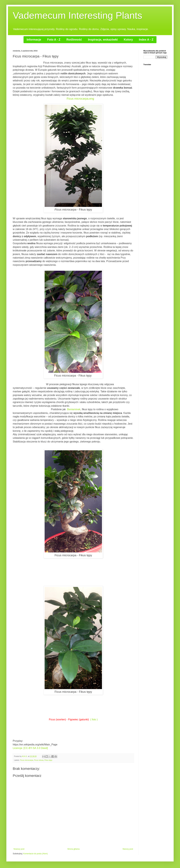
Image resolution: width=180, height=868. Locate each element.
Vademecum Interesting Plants (77, 15)
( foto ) (94, 719)
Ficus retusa (39, 760)
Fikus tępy (48, 760)
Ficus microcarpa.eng (80, 99)
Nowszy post (19, 849)
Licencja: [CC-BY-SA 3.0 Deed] (30, 748)
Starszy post (128, 849)
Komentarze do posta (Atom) (35, 854)
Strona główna (74, 849)
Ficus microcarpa (27, 760)
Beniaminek (74, 409)
